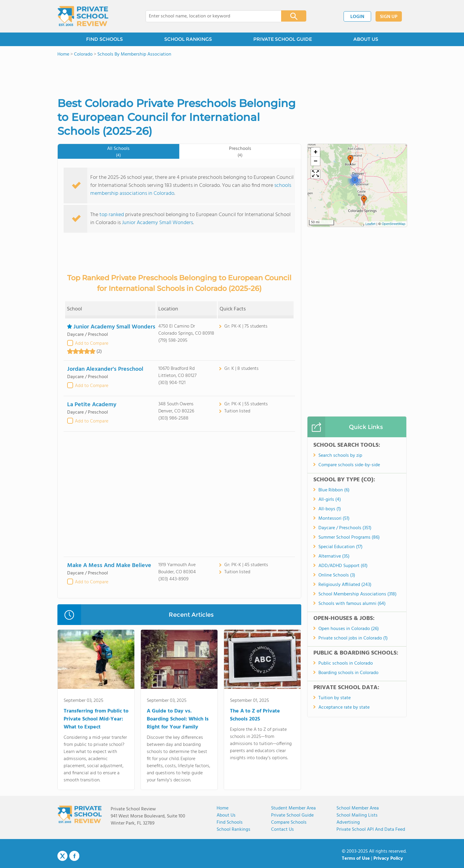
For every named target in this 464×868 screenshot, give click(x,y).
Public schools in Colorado (346, 663)
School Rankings (233, 830)
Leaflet (370, 224)
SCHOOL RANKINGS (188, 39)
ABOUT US (366, 39)
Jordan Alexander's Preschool (105, 369)
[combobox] (209, 16)
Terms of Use (356, 859)
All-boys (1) (330, 509)
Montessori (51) (334, 519)
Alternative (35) (334, 556)
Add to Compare (92, 344)
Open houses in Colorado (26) (349, 629)
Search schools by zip (340, 456)
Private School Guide (292, 815)
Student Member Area (293, 808)
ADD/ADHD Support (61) (343, 566)
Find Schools (230, 822)
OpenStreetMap (394, 224)
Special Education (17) (340, 547)
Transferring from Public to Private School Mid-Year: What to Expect (96, 719)
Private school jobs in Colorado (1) (353, 638)
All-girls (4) (330, 500)
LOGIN (357, 17)
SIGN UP (389, 17)
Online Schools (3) (337, 575)
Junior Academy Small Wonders (157, 223)
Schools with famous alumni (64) (352, 604)
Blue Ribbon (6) (334, 490)
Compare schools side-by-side (349, 465)
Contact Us (282, 830)
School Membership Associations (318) (357, 594)
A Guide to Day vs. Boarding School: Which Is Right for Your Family (178, 719)
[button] (364, 200)
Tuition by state (335, 698)
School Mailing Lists (357, 815)
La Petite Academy (92, 405)
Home (223, 808)
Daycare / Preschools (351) (345, 528)
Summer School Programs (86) (349, 537)
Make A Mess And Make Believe (109, 566)
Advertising (348, 822)
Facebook (74, 856)
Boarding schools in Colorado (348, 673)
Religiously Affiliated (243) (345, 585)
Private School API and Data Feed (371, 830)
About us (226, 815)
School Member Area (358, 808)
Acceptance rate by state (344, 707)
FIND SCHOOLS (104, 39)
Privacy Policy (388, 859)
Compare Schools (289, 822)
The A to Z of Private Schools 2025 (255, 715)
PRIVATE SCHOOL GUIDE (283, 39)
